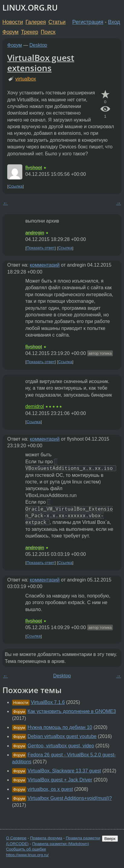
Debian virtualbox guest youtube (62, 736)
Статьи (57, 22)
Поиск (48, 32)
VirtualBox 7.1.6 (48, 702)
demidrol (35, 406)
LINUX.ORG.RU (30, 8)
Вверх (110, 839)
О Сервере (16, 838)
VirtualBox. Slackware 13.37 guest (64, 771)
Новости (13, 22)
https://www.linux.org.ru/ (27, 855)
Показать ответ (41, 248)
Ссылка (16, 186)
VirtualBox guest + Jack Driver (60, 780)
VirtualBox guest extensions (41, 63)
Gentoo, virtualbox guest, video (61, 746)
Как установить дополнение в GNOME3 (72, 711)
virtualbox (26, 79)
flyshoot (34, 168)
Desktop (38, 45)
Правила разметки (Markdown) (61, 844)
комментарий (45, 265)
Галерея (36, 22)
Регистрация (88, 22)
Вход (114, 22)
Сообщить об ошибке (26, 849)
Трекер (30, 32)
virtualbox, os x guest (50, 789)
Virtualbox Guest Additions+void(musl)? (70, 798)
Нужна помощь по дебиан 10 (60, 727)
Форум (10, 32)
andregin (35, 233)
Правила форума (46, 838)
